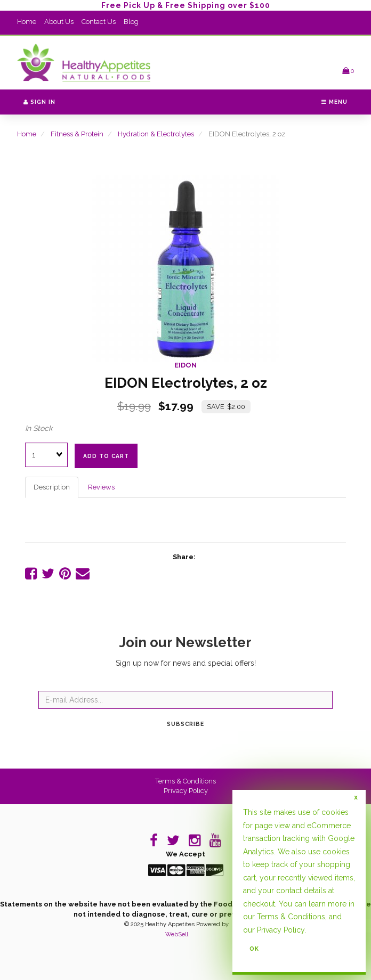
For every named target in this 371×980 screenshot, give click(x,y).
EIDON (185, 365)
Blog (131, 22)
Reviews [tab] (101, 487)
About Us (59, 22)
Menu (334, 102)
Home (27, 22)
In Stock (39, 428)
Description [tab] (52, 487)
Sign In (39, 102)
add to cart (106, 456)
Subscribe (185, 724)
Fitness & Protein (77, 134)
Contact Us (99, 22)
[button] (348, 71)
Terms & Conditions (185, 781)
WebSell (177, 934)
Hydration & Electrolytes (156, 134)
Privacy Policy (186, 791)
